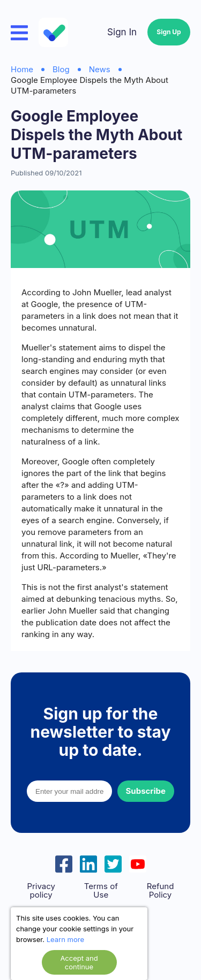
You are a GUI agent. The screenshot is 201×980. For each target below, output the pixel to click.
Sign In (122, 32)
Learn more (65, 939)
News (100, 69)
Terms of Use (101, 891)
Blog (61, 69)
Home (22, 69)
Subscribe (146, 791)
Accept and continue (79, 962)
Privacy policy (41, 891)
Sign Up (169, 32)
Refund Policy (161, 891)
